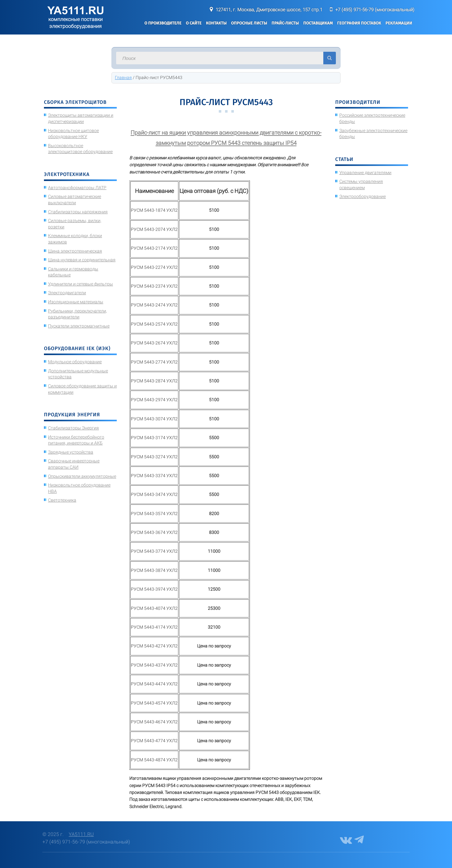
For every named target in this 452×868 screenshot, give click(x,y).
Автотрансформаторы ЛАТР (77, 188)
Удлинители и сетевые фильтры (81, 284)
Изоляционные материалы (76, 302)
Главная (123, 77)
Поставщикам (318, 23)
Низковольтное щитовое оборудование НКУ (73, 134)
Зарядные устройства (71, 452)
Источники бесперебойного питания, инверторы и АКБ (76, 440)
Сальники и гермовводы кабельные (73, 272)
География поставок (359, 23)
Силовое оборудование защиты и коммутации (82, 389)
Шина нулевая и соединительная (82, 260)
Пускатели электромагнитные (79, 326)
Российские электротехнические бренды (372, 118)
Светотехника (62, 500)
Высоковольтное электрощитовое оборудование (80, 149)
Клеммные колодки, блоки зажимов (75, 239)
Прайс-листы (285, 23)
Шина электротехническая (75, 251)
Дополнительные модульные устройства (78, 374)
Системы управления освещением (361, 184)
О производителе (163, 23)
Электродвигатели (67, 293)
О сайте (194, 23)
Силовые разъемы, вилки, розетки (75, 224)
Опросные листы (249, 23)
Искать (330, 58)
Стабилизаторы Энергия (73, 428)
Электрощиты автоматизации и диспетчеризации (81, 118)
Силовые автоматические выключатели (75, 200)
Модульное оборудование (75, 362)
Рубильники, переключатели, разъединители (78, 314)
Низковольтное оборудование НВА (79, 488)
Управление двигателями (365, 173)
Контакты (216, 23)
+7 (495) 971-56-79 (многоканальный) (375, 10)
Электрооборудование (363, 196)
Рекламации (399, 23)
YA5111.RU (81, 834)
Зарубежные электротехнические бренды (373, 134)
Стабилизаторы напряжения (78, 212)
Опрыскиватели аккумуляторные (82, 476)
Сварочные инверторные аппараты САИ (74, 464)
